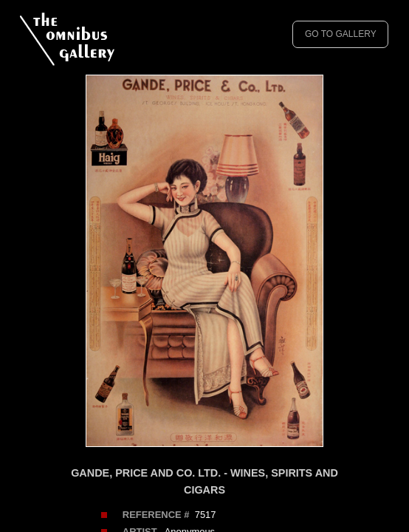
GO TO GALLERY (341, 34)
